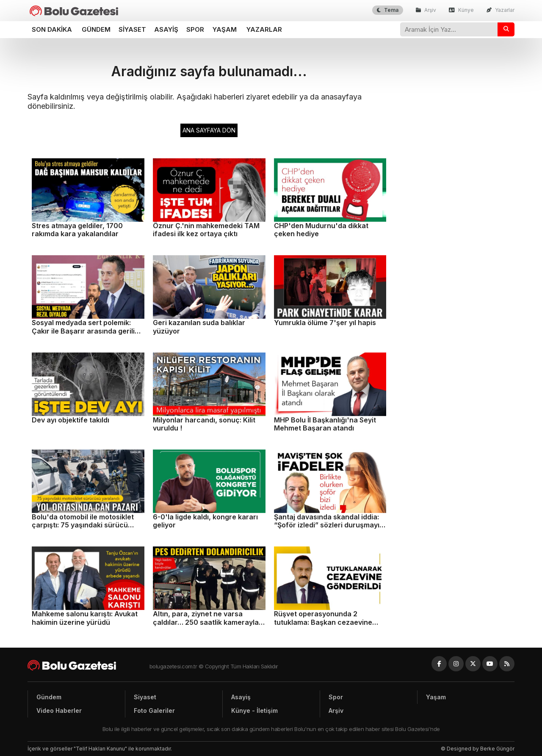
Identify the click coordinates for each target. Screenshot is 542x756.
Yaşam (225, 29)
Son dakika (52, 29)
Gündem (96, 29)
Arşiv (426, 10)
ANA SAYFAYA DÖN (209, 130)
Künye (461, 10)
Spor (195, 29)
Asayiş (166, 29)
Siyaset (132, 29)
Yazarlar (501, 10)
